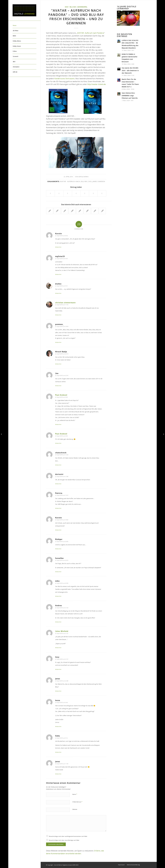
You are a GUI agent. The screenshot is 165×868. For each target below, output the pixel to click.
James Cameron (99, 181)
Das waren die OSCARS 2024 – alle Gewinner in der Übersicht (130, 70)
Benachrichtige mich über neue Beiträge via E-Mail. (64, 840)
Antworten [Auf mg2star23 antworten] (58, 274)
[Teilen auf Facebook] (50, 193)
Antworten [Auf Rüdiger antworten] (58, 549)
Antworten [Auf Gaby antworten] (58, 752)
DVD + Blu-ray (71, 7)
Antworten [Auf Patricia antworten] (58, 508)
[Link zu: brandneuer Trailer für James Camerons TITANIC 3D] (87, 211)
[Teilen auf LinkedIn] (85, 193)
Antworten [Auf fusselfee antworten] (58, 572)
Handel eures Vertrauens (64, 79)
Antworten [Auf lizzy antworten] (58, 669)
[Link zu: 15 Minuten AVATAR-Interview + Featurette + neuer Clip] (80, 211)
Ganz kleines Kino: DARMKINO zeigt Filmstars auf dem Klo (130, 95)
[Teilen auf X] (59, 193)
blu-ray (84, 181)
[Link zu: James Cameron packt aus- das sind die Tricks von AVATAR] (57, 211)
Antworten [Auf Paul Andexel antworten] (58, 424)
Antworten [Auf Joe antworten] (58, 386)
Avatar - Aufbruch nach (70, 181)
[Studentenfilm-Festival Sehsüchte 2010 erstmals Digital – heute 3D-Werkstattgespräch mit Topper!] (163, 434)
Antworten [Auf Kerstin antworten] (58, 247)
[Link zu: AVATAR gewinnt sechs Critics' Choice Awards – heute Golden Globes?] (102, 211)
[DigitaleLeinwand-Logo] (24, 10)
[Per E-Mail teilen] (102, 193)
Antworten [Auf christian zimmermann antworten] (58, 315)
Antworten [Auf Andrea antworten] (58, 622)
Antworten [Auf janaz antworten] (58, 691)
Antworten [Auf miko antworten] (58, 596)
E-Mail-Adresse (77, 802)
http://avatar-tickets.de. (97, 84)
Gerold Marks (83, 177)
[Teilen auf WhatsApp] (68, 193)
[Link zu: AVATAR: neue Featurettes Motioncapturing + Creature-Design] (95, 211)
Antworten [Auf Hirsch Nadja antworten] (58, 364)
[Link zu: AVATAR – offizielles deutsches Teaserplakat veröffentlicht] (65, 211)
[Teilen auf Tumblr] (93, 193)
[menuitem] (24, 25)
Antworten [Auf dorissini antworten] (58, 484)
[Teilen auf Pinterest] (76, 193)
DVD (90, 181)
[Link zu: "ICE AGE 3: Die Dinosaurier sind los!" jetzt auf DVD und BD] (50, 211)
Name (75, 794)
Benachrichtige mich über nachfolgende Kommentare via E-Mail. (68, 836)
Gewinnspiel (82, 7)
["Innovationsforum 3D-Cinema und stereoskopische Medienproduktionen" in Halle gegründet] (2, 434)
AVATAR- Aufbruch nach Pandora (91, 33)
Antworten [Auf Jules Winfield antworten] (58, 648)
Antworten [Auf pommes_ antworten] (58, 342)
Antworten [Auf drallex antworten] (58, 293)
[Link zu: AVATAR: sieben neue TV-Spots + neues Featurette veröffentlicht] (72, 211)
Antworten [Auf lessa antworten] (58, 726)
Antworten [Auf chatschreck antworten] (58, 465)
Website (75, 809)
